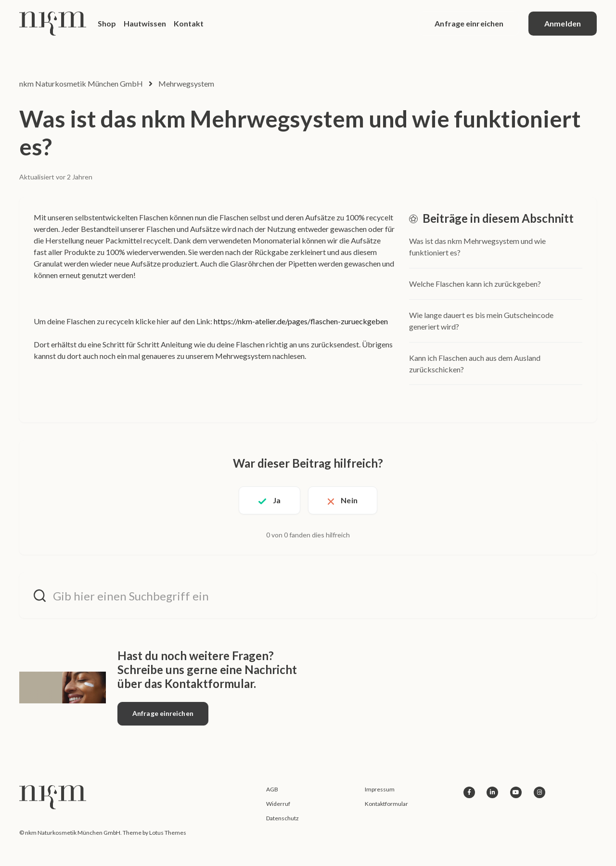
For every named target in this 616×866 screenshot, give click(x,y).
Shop (107, 23)
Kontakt (189, 23)
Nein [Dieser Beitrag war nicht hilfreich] (349, 500)
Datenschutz (282, 818)
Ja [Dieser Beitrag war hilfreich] (277, 500)
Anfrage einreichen (469, 23)
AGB (272, 789)
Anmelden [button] (563, 23)
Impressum (380, 789)
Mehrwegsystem (186, 83)
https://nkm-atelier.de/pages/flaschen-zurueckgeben (301, 321)
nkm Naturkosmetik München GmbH (81, 83)
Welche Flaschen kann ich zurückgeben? (475, 284)
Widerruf (278, 804)
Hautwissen (145, 23)
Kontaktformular (386, 804)
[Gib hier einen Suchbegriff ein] (308, 595)
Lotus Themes (168, 833)
